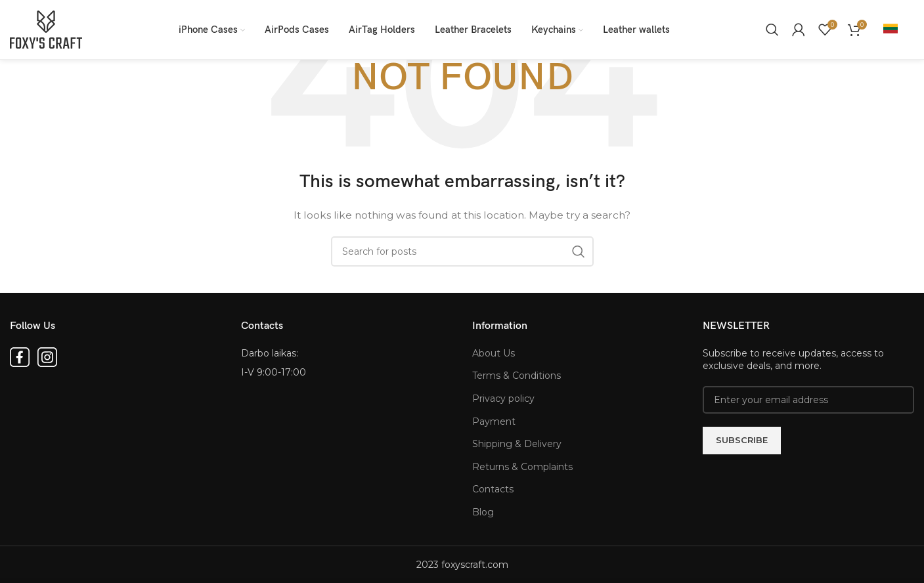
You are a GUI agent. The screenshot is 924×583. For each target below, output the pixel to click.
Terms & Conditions (517, 376)
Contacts (493, 489)
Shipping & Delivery (517, 444)
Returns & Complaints (522, 467)
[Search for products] (772, 30)
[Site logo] (46, 29)
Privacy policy (503, 399)
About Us (494, 353)
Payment (494, 421)
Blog (483, 512)
